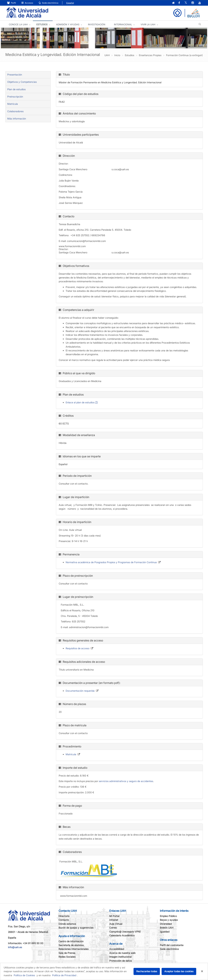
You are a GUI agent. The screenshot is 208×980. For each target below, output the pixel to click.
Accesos (27, 3)
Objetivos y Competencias (22, 82)
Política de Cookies (24, 975)
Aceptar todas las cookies (179, 971)
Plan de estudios (16, 89)
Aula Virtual (116, 924)
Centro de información (71, 941)
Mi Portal (114, 916)
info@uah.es (15, 947)
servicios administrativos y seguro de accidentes (126, 781)
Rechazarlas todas (147, 971)
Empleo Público (168, 916)
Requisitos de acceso (78, 648)
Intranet (114, 920)
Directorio (64, 916)
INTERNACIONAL (123, 24)
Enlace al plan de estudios (80, 402)
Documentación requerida (80, 691)
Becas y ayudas (169, 920)
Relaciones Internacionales (74, 949)
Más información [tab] (17, 119)
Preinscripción (15, 97)
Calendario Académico (122, 935)
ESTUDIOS (42, 24)
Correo (113, 928)
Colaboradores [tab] (15, 111)
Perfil (12, 3)
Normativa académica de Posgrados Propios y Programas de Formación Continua (111, 562)
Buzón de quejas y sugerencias (76, 928)
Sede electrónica (48, 3)
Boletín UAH (167, 928)
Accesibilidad (117, 949)
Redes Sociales (67, 957)
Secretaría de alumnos (71, 945)
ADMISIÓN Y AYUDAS (68, 24)
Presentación (15, 75)
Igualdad (165, 932)
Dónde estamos (67, 924)
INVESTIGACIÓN (97, 24)
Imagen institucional (120, 957)
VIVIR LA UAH (148, 24)
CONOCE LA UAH (18, 24)
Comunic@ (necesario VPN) (125, 932)
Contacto (64, 920)
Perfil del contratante (172, 945)
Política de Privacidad (64, 975)
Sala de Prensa (67, 953)
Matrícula (13, 104)
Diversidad (166, 924)
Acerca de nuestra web (122, 953)
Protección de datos (121, 961)
